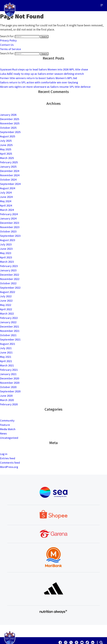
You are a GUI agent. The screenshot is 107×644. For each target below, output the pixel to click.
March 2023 (7, 256)
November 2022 (10, 272)
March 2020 (7, 390)
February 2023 (9, 260)
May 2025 (6, 147)
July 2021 (6, 339)
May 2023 (6, 247)
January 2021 (9, 364)
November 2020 (10, 373)
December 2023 (10, 218)
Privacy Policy (9, 40)
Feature (5, 414)
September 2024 (11, 180)
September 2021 (11, 331)
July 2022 (6, 289)
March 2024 (7, 206)
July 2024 (6, 189)
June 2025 (7, 143)
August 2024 (8, 185)
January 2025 (9, 164)
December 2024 (10, 168)
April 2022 (6, 302)
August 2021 (8, 335)
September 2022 (11, 281)
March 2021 (7, 356)
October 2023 (9, 226)
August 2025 (8, 134)
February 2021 (9, 360)
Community (8, 410)
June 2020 (7, 385)
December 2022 (10, 268)
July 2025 (6, 139)
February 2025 (9, 160)
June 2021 (7, 344)
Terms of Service (11, 49)
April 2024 (6, 201)
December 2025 (10, 118)
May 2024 (6, 197)
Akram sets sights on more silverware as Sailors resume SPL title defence (47, 86)
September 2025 (11, 130)
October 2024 (9, 176)
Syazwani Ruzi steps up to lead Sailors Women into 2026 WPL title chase (46, 69)
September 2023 (11, 231)
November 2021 (10, 323)
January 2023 (9, 264)
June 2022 (7, 293)
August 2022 (8, 285)
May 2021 (6, 348)
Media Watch (8, 418)
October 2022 (9, 277)
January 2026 (9, 113)
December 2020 (10, 369)
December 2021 (10, 318)
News (3, 422)
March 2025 (7, 155)
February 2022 (9, 310)
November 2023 (10, 222)
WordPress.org (9, 455)
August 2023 (8, 235)
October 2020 (9, 377)
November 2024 (10, 172)
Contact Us (7, 44)
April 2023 (6, 252)
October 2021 (9, 327)
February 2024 (9, 210)
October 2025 (9, 126)
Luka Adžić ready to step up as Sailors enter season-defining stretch (44, 73)
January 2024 (9, 214)
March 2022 (7, 306)
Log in (4, 443)
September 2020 (11, 381)
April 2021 (6, 352)
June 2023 (7, 243)
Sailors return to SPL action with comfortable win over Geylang (41, 81)
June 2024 (7, 193)
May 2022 (6, 298)
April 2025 (6, 151)
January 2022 (9, 314)
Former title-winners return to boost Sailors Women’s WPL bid (40, 77)
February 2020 (9, 394)
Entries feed (8, 447)
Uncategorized (10, 426)
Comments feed (10, 451)
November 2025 (10, 122)
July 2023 (6, 239)
